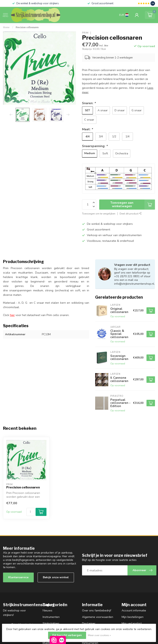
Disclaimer (89, 623)
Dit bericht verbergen (67, 635)
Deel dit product (131, 214)
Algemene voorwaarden (98, 617)
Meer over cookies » (99, 635)
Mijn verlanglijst (132, 623)
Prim (85, 33)
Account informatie (134, 611)
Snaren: (89, 103)
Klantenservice (18, 577)
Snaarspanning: (95, 146)
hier (12, 315)
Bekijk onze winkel (56, 577)
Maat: (87, 129)
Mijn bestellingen (133, 617)
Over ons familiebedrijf (97, 611)
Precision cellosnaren (27, 27)
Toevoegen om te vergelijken (99, 214)
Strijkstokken (51, 623)
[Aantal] (31, 512)
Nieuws (47, 611)
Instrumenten (51, 617)
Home (6, 27)
